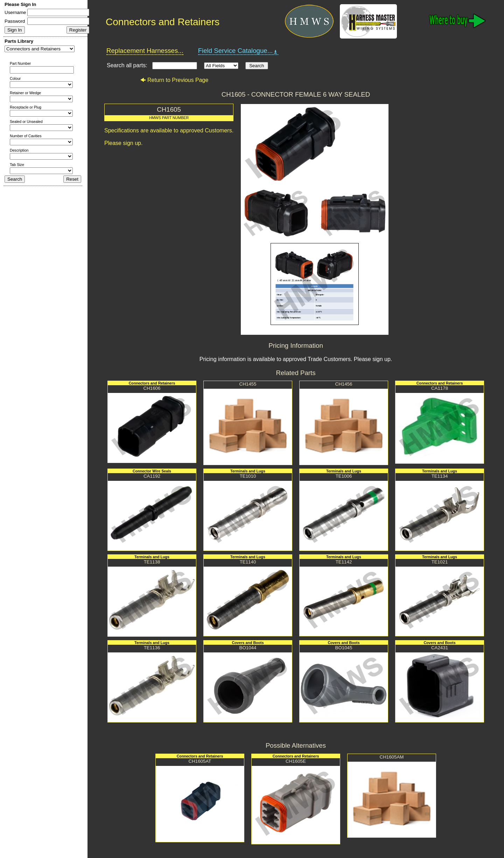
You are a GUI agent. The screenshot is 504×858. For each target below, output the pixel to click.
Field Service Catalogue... (238, 51)
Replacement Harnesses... (145, 51)
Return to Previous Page (174, 80)
